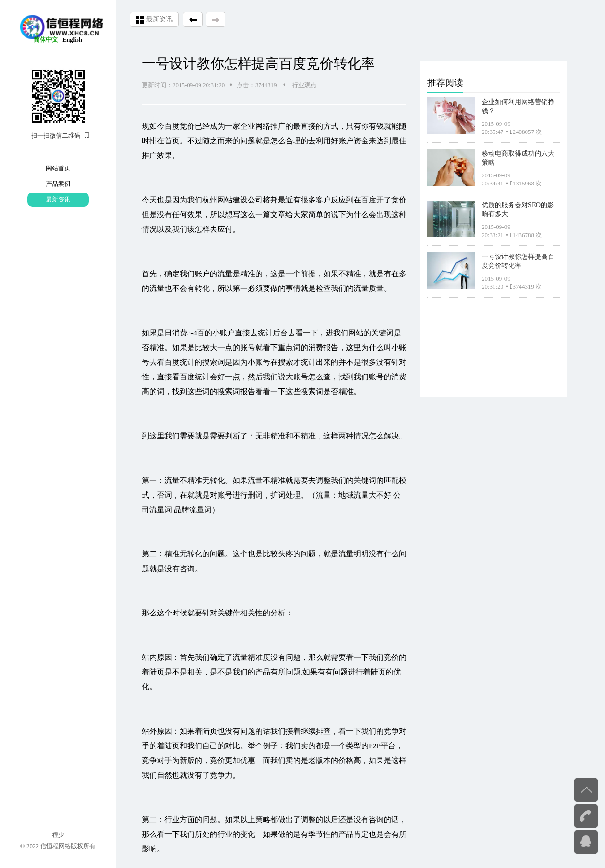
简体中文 (46, 39)
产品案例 (58, 184)
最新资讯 (58, 199)
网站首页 (58, 168)
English (72, 39)
